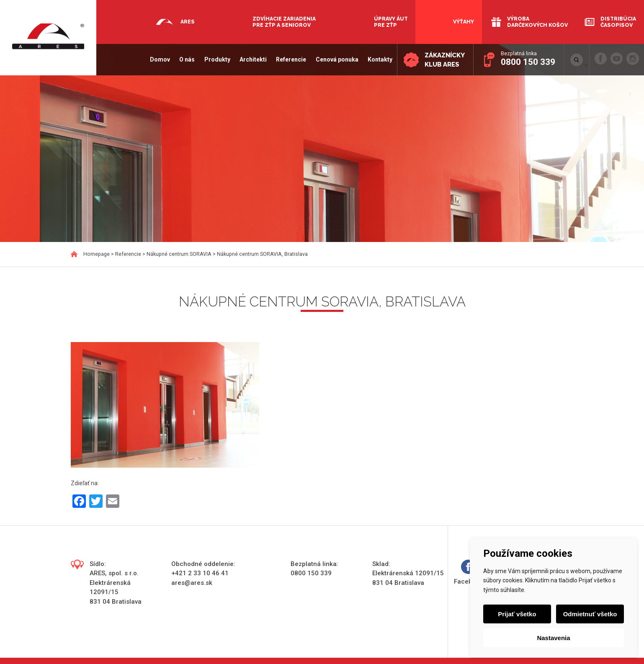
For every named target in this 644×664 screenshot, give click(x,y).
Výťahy (464, 22)
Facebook (469, 573)
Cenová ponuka (337, 59)
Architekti (253, 59)
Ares (188, 22)
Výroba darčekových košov (537, 22)
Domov (160, 59)
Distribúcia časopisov (618, 22)
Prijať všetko (517, 614)
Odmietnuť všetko (590, 614)
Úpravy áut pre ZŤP (391, 22)
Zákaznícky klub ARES (445, 60)
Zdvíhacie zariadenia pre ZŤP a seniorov (284, 22)
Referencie (291, 59)
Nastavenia (553, 638)
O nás (187, 59)
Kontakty (380, 59)
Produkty (217, 59)
